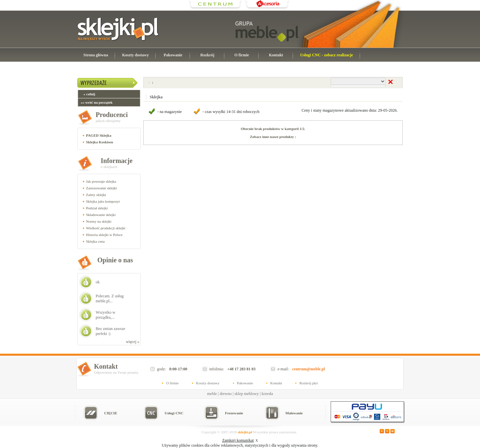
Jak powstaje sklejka (101, 181)
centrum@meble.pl (309, 369)
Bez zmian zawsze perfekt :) (110, 331)
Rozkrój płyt (308, 383)
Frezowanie (234, 413)
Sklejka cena (95, 241)
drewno (226, 394)
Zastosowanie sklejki (101, 188)
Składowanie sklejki (101, 215)
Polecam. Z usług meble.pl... (110, 298)
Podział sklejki (97, 208)
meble (212, 394)
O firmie (242, 55)
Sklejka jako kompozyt (103, 201)
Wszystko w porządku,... (105, 315)
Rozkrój (207, 55)
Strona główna (96, 55)
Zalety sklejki (96, 195)
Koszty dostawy (135, 55)
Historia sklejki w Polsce (104, 235)
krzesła (267, 394)
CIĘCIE (110, 413)
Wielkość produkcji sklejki (106, 228)
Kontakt (276, 55)
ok (98, 282)
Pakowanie (173, 55)
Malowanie (294, 413)
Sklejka (156, 97)
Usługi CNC (174, 413)
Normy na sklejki (99, 221)
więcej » (133, 342)
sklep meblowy (246, 394)
